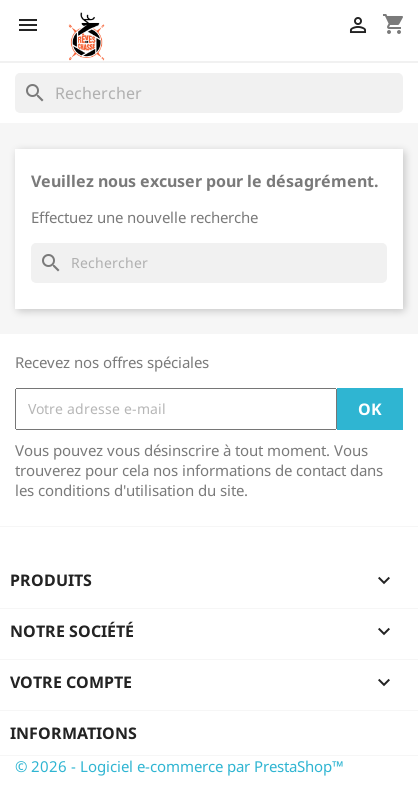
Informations (73, 733)
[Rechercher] (209, 93)
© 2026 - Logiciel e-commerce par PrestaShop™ (179, 766)
